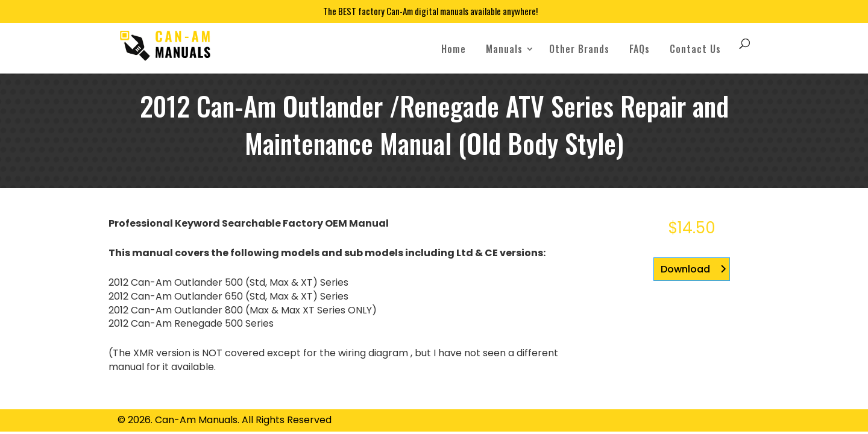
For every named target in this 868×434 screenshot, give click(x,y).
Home (454, 49)
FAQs (640, 49)
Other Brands (579, 49)
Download (685, 269)
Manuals (504, 49)
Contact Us (695, 49)
